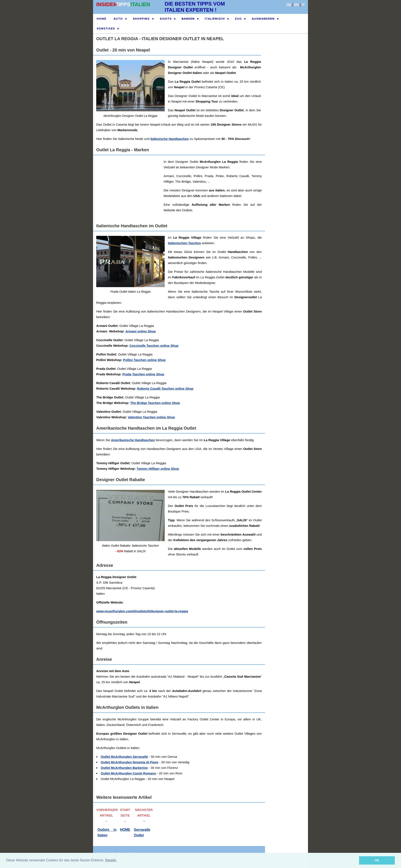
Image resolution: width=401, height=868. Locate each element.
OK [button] (377, 860)
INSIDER (107, 4)
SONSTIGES (106, 29)
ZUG (238, 19)
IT (303, 5)
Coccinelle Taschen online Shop (154, 346)
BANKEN (188, 19)
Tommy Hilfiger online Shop (158, 469)
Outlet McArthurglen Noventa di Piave (129, 762)
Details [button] (111, 860)
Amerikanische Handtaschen (133, 440)
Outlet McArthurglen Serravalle (124, 757)
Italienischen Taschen (184, 243)
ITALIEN (140, 4)
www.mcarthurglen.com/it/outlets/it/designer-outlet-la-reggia (142, 611)
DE (289, 5)
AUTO (118, 19)
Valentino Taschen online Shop (151, 417)
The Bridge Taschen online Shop (155, 403)
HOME (101, 19)
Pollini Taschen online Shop (144, 360)
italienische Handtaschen (170, 139)
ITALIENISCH (215, 19)
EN (296, 5)
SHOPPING (141, 19)
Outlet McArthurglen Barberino (124, 768)
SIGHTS (166, 19)
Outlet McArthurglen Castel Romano (128, 773)
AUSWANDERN (263, 19)
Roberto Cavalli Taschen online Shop (165, 388)
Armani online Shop (141, 331)
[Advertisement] (207, 189)
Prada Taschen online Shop (143, 374)
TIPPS (123, 4)
